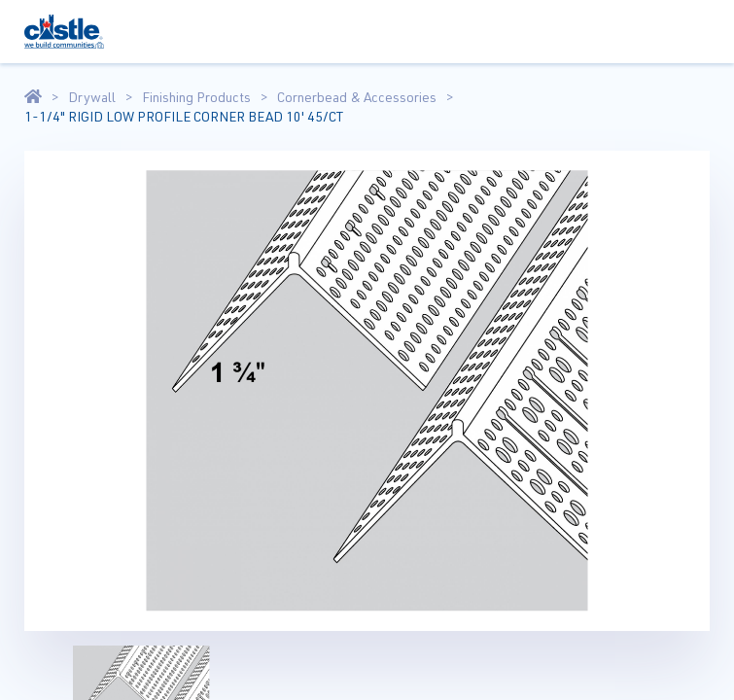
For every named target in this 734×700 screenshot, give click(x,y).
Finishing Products (196, 97)
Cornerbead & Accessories (357, 97)
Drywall (92, 97)
